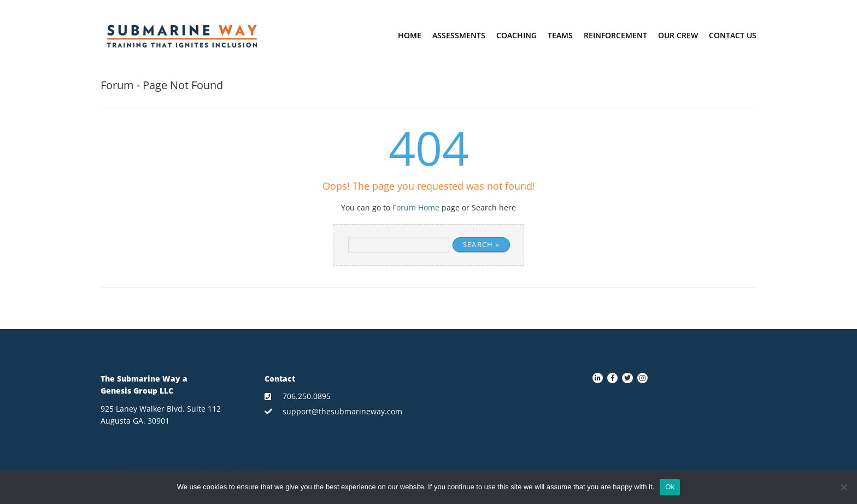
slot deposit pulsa (244, 467)
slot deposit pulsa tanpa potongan (152, 467)
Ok (670, 487)
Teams (560, 35)
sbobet (196, 467)
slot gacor (216, 467)
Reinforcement (615, 35)
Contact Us (733, 35)
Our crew (678, 35)
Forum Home (416, 207)
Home (410, 35)
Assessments (459, 35)
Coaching (516, 35)
